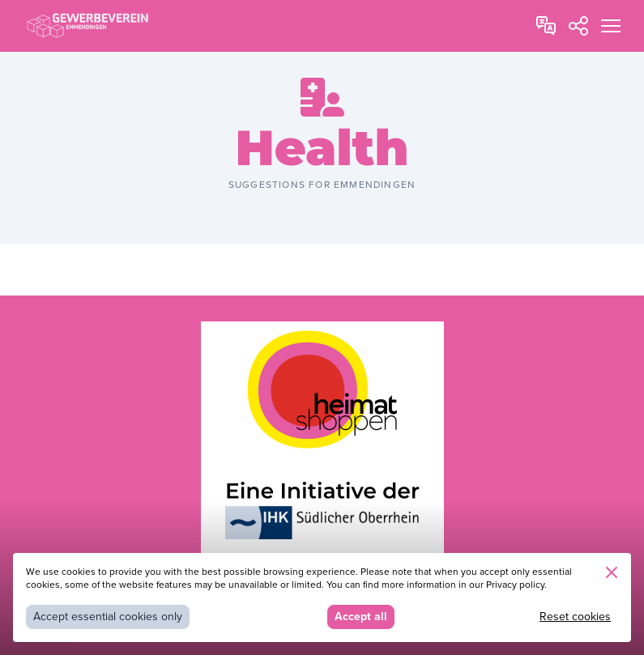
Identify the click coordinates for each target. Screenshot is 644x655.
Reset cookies (575, 617)
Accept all (361, 617)
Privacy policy (515, 585)
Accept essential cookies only (108, 617)
